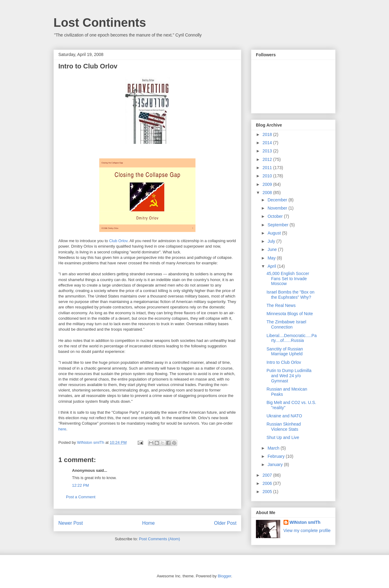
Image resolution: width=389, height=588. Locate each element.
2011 (268, 168)
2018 (268, 134)
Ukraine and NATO (284, 416)
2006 (268, 483)
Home (149, 523)
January (276, 464)
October (276, 216)
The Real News (281, 305)
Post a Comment (81, 497)
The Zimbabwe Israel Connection (286, 324)
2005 (268, 492)
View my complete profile (307, 531)
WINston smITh (305, 522)
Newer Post (71, 523)
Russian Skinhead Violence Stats (284, 427)
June (273, 249)
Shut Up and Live (283, 437)
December (278, 200)
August (275, 233)
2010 (268, 176)
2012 (268, 159)
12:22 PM (81, 485)
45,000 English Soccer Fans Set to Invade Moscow (288, 279)
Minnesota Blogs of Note (290, 314)
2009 (268, 184)
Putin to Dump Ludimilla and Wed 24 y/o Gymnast (289, 376)
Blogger (224, 576)
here (62, 429)
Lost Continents (100, 23)
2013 (268, 151)
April (272, 266)
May (272, 258)
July (272, 241)
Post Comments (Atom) (159, 539)
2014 (268, 143)
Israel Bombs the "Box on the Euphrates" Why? (291, 295)
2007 (268, 475)
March (274, 448)
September (278, 225)
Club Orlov (118, 241)
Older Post (225, 523)
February (277, 456)
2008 (268, 193)
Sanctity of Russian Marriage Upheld (285, 351)
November (278, 208)
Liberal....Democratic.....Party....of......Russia (292, 338)
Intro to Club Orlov (284, 362)
